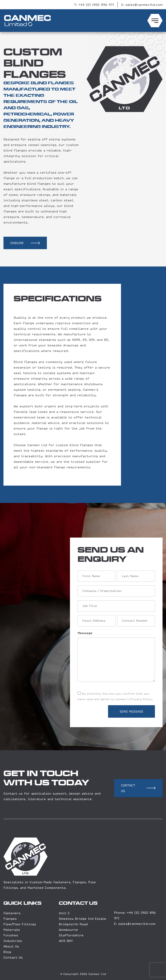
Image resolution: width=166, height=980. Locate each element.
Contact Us (13, 957)
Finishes (11, 935)
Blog (7, 952)
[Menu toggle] (155, 21)
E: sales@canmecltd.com (142, 5)
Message (85, 633)
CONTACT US (128, 788)
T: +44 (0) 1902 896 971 (94, 5)
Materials (12, 930)
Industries (13, 941)
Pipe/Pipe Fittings (20, 924)
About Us (11, 946)
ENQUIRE (17, 243)
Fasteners (12, 913)
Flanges (10, 919)
